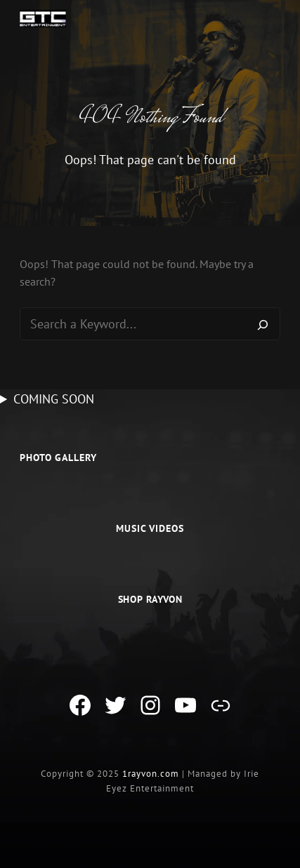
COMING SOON (54, 399)
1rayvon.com (151, 774)
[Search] (263, 324)
